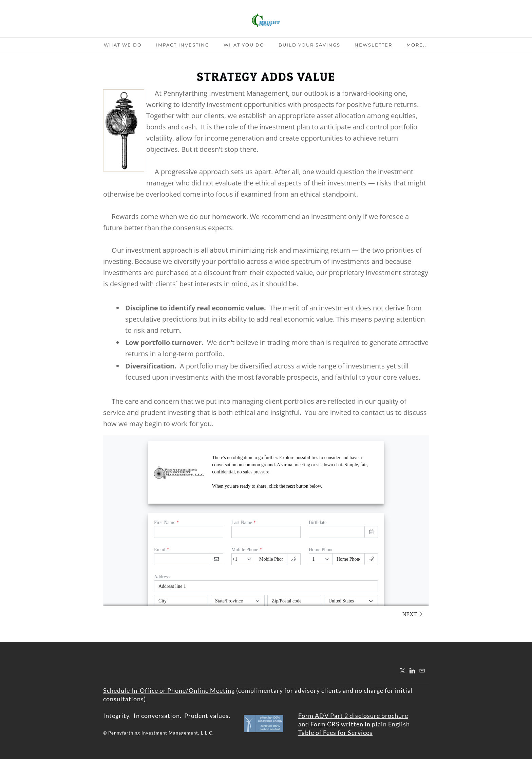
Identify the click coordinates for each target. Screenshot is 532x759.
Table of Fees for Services (335, 733)
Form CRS (325, 724)
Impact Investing (183, 45)
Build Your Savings (309, 45)
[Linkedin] (412, 671)
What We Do (123, 45)
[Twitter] (402, 671)
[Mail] (422, 671)
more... (417, 45)
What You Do (244, 45)
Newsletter (373, 45)
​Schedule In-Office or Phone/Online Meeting (169, 690)
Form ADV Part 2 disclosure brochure (353, 716)
